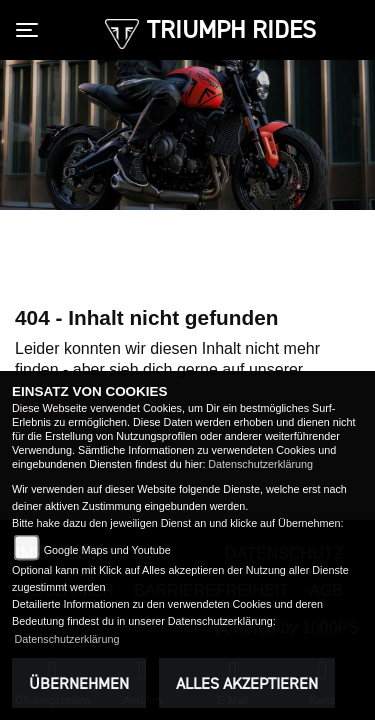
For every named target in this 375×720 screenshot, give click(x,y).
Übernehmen (79, 683)
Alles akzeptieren (247, 683)
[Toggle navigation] (31, 30)
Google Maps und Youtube (107, 550)
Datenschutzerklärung (260, 464)
